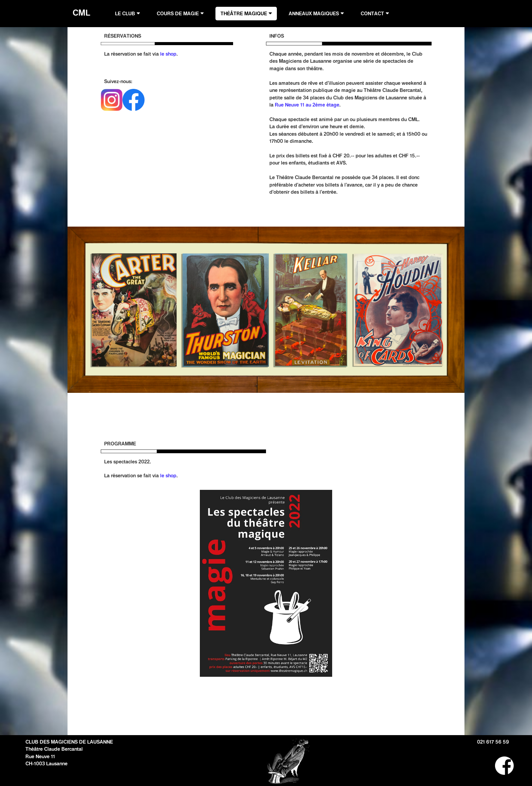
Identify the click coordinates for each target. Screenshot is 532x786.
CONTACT (372, 14)
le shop (168, 54)
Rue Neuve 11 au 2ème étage (307, 105)
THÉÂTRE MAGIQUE (244, 14)
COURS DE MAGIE (178, 14)
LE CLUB (125, 14)
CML (79, 13)
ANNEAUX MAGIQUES (314, 14)
